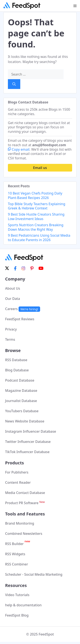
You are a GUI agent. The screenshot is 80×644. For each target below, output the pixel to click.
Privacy (11, 329)
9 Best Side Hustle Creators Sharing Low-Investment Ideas (36, 217)
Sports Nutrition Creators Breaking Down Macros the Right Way (36, 227)
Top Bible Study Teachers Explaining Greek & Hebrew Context (37, 206)
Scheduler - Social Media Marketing (34, 574)
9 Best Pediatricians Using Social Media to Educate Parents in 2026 (39, 238)
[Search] (14, 84)
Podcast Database (20, 380)
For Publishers (17, 472)
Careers (23, 309)
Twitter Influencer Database (28, 442)
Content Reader (18, 482)
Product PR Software (25, 503)
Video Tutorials (17, 595)
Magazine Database (21, 391)
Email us (40, 168)
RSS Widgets (15, 554)
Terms (10, 339)
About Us (13, 288)
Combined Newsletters (24, 534)
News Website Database (25, 421)
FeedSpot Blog (17, 615)
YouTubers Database (22, 411)
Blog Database (17, 370)
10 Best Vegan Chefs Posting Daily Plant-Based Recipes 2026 (35, 195)
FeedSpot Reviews (20, 319)
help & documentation (23, 605)
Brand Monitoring (20, 523)
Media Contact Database (25, 493)
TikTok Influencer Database (27, 452)
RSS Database (16, 360)
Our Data (13, 299)
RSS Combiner (17, 564)
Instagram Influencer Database (31, 431)
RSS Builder (18, 544)
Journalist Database (21, 401)
